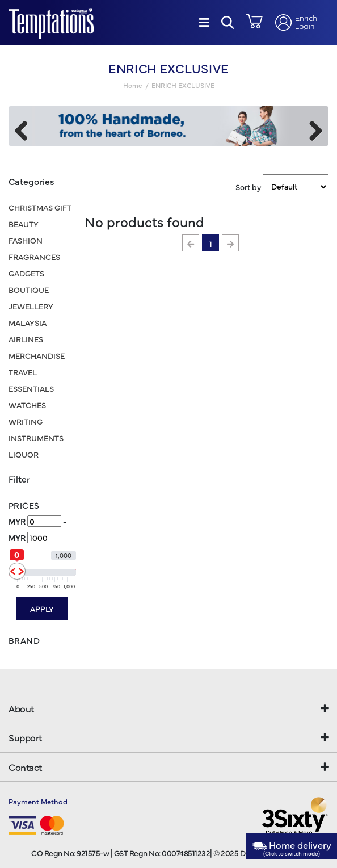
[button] (228, 22)
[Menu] (204, 22)
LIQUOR (24, 454)
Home (133, 85)
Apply (42, 609)
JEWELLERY (31, 306)
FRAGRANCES (34, 257)
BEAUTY (24, 224)
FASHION (26, 240)
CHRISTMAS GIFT (40, 207)
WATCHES (27, 405)
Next (311, 129)
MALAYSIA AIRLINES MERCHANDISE (37, 339)
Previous (26, 129)
